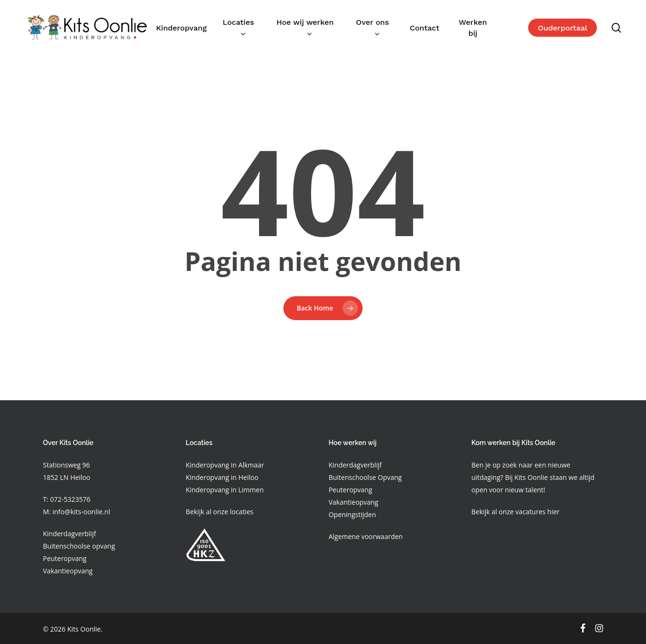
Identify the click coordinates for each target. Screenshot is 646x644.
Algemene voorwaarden (366, 536)
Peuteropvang (65, 558)
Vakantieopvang (68, 571)
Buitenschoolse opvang (79, 546)
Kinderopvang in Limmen (224, 490)
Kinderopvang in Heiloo (222, 477)
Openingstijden (352, 514)
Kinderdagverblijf (69, 534)
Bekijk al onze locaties (219, 512)
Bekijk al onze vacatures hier (516, 512)
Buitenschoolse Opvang (365, 477)
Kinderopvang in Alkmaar (225, 465)
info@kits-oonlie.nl (81, 512)
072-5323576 (69, 499)
